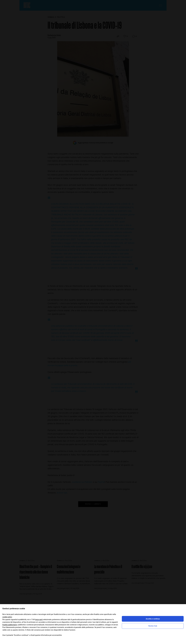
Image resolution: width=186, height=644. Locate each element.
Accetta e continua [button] (153, 619)
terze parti (39, 620)
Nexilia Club (153, 626)
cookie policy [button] (7, 617)
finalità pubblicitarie (10, 625)
